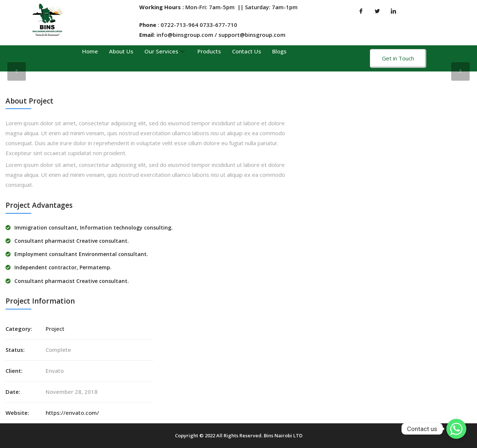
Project (55, 329)
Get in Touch (398, 58)
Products (209, 51)
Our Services (165, 51)
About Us (121, 51)
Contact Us (247, 51)
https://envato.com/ (72, 413)
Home (90, 51)
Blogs (279, 51)
